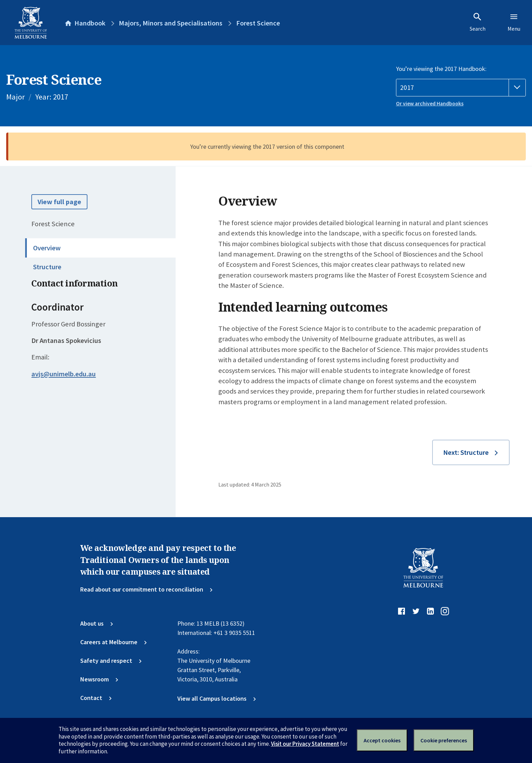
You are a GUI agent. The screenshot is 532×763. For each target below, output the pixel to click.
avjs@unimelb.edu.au (64, 374)
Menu (514, 22)
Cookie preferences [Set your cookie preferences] (444, 740)
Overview (47, 248)
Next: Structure (466, 452)
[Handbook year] (461, 88)
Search (478, 22)
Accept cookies (382, 740)
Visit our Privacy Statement (305, 744)
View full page (59, 202)
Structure (47, 267)
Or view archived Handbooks (430, 103)
